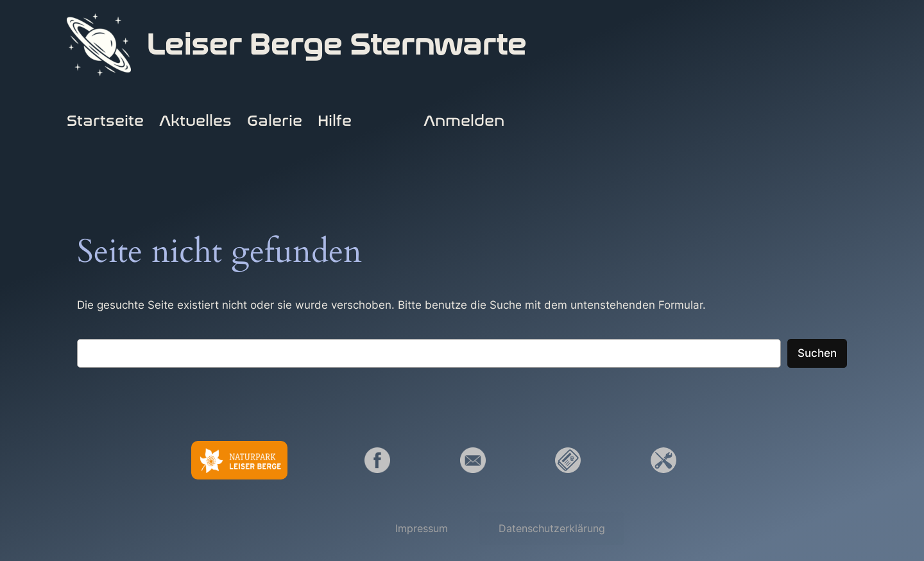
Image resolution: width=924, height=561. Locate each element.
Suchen (817, 353)
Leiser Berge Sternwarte (336, 45)
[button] (422, 529)
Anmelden (464, 121)
